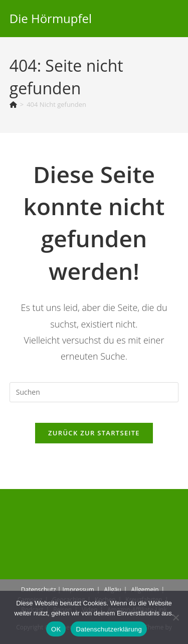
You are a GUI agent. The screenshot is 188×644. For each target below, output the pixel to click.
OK (56, 629)
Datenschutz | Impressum (58, 590)
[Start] (13, 104)
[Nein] (175, 617)
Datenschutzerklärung (109, 629)
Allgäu (113, 590)
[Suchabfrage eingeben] (94, 392)
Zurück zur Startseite (94, 433)
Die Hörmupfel (51, 18)
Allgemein (145, 590)
